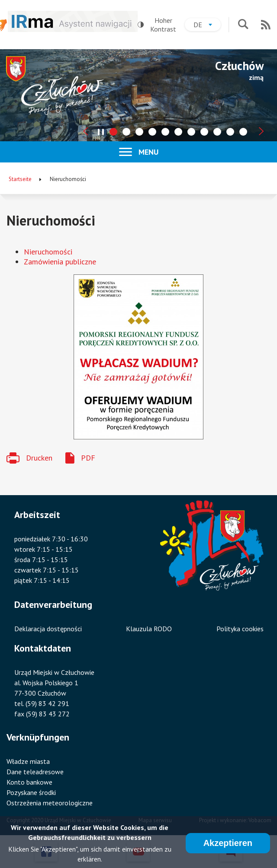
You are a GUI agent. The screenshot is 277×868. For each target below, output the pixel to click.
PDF (88, 458)
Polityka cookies (240, 629)
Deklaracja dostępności (48, 629)
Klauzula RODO (149, 629)
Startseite (20, 179)
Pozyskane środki (31, 792)
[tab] (113, 132)
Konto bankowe (29, 782)
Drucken (39, 458)
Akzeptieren (228, 844)
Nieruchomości (48, 252)
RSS (266, 25)
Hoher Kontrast (157, 25)
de (207, 26)
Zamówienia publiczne (60, 262)
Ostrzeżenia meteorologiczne (50, 803)
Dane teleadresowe (35, 772)
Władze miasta (28, 761)
